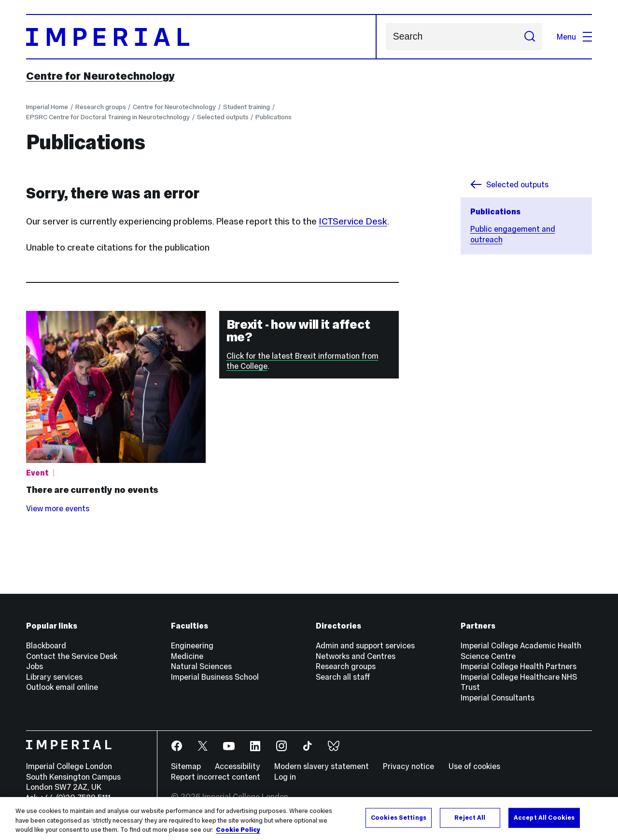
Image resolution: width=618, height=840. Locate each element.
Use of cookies (474, 766)
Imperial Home (47, 107)
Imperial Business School (215, 677)
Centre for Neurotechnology (100, 76)
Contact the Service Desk (72, 656)
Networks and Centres (356, 656)
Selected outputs (223, 117)
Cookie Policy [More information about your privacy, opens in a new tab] (238, 830)
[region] (309, 819)
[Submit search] (529, 37)
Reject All (470, 817)
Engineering (192, 645)
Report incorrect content (216, 777)
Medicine (187, 656)
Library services (54, 677)
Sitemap (186, 766)
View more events (58, 508)
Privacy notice (408, 766)
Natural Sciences (201, 666)
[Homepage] (201, 37)
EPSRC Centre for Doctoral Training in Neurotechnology (108, 117)
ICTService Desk (353, 221)
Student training (246, 107)
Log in (285, 777)
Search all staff (343, 677)
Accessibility (238, 766)
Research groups (101, 107)
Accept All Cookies (544, 817)
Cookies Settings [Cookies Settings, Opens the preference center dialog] (399, 817)
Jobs (35, 666)
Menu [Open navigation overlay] (574, 37)
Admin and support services (365, 645)
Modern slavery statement (322, 766)
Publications (274, 117)
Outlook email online (62, 687)
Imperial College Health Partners (519, 666)
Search (386, 37)
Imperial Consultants (498, 698)
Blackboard (46, 645)
